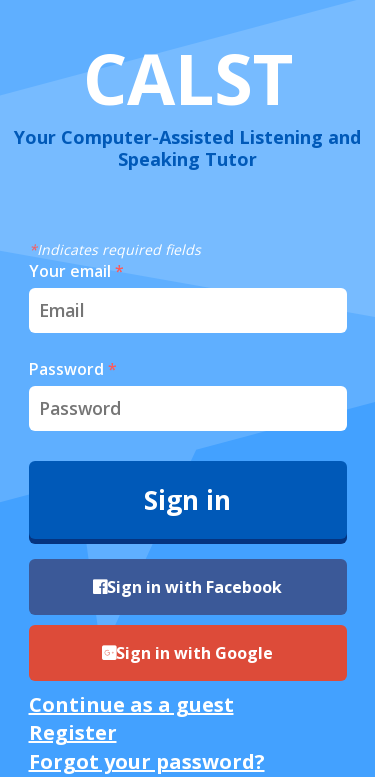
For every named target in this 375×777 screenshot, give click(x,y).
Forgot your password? (147, 761)
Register (73, 732)
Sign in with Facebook (187, 587)
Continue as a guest (131, 704)
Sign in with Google (187, 653)
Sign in (187, 500)
